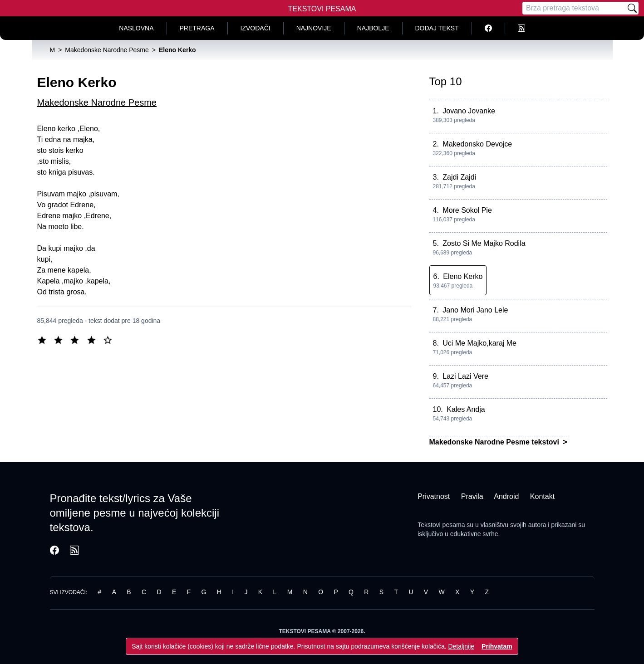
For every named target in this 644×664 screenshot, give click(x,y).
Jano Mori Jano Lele (475, 310)
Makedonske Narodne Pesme (97, 103)
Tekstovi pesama (441, 525)
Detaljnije (461, 646)
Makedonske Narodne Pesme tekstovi (495, 442)
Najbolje (373, 28)
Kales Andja (466, 409)
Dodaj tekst (437, 28)
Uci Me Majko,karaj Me (479, 343)
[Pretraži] (632, 8)
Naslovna (136, 28)
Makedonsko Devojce (477, 144)
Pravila (472, 496)
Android (506, 496)
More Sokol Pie (467, 210)
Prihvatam (497, 646)
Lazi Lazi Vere (465, 376)
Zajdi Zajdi (459, 177)
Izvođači (256, 28)
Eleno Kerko (463, 276)
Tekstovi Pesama (322, 9)
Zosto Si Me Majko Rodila (484, 243)
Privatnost (434, 496)
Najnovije (314, 28)
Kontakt (542, 496)
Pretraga (197, 28)
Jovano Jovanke (469, 111)
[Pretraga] (574, 8)
